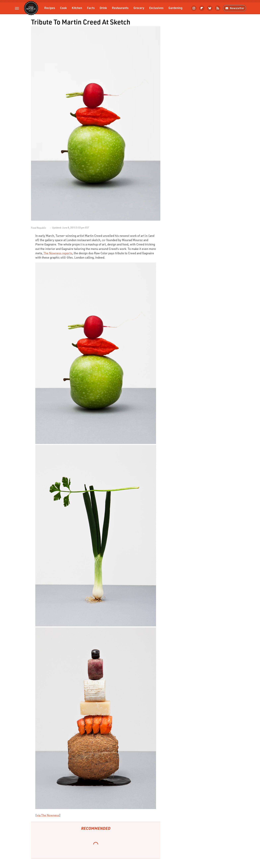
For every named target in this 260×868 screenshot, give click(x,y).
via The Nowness (48, 815)
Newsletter (235, 8)
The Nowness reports (58, 253)
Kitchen (77, 8)
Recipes (50, 8)
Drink (103, 8)
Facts (91, 8)
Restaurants (120, 8)
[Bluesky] (210, 8)
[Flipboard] (202, 8)
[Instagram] (194, 8)
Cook (63, 8)
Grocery (139, 8)
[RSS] (218, 8)
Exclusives (156, 8)
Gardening (175, 8)
